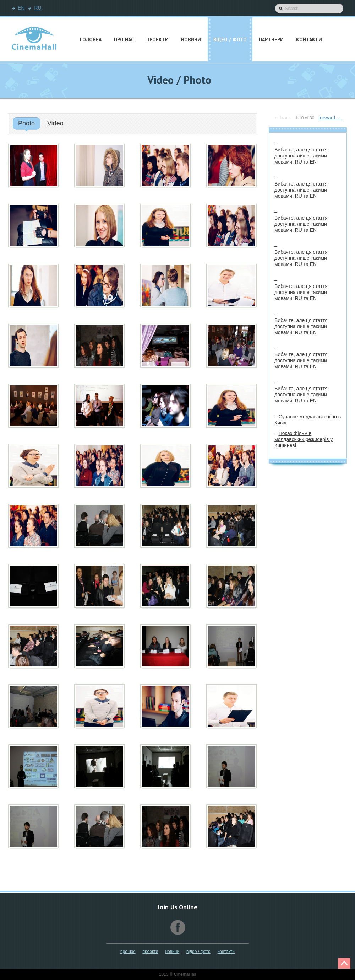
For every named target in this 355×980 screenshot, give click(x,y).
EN (21, 8)
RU (38, 8)
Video (55, 123)
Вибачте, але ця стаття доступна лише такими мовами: (301, 156)
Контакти (226, 952)
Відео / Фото (198, 952)
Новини (172, 952)
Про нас (128, 952)
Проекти (150, 952)
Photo (26, 123)
